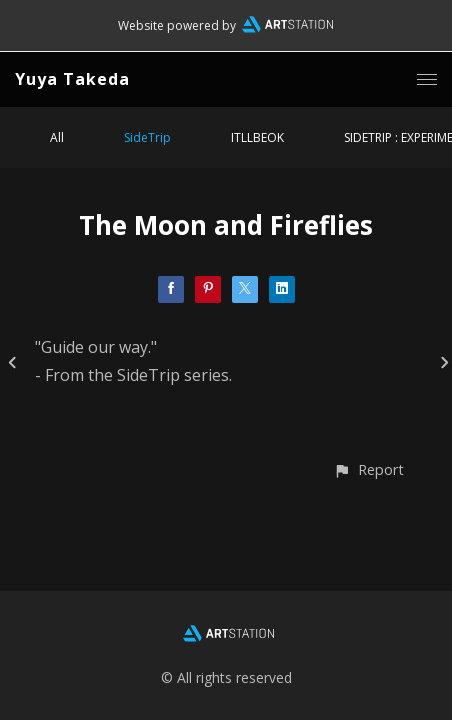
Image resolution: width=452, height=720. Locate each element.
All (57, 137)
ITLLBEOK (257, 137)
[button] (368, 469)
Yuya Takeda (72, 79)
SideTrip (147, 137)
